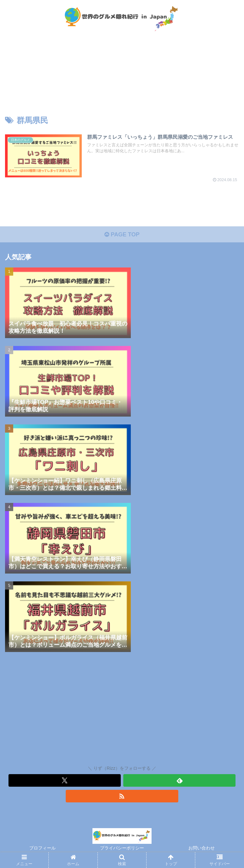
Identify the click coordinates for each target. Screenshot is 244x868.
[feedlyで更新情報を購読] (179, 780)
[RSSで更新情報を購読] (122, 796)
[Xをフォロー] (65, 780)
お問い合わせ (202, 848)
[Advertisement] (122, 710)
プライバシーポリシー (122, 848)
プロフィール (42, 848)
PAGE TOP (122, 235)
